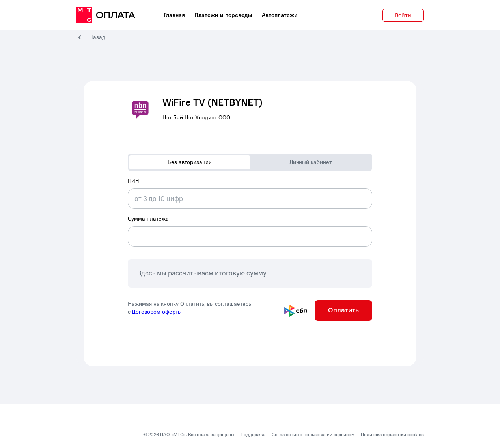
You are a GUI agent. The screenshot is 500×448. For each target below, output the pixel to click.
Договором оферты (157, 312)
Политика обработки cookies (392, 435)
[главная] (106, 15)
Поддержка (253, 435)
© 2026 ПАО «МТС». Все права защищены (189, 435)
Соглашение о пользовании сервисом (313, 435)
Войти (403, 15)
